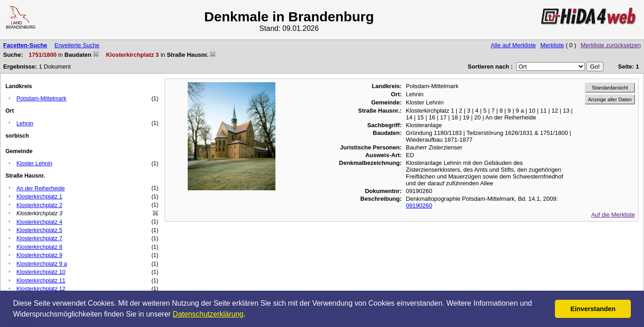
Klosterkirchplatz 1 (39, 197)
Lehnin (25, 124)
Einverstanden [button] (593, 309)
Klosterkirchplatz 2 (39, 205)
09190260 (419, 206)
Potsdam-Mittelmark (41, 99)
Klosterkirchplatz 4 (39, 222)
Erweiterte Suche (77, 45)
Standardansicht (610, 88)
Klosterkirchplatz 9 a (42, 264)
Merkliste (552, 45)
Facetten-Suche (25, 45)
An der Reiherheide (40, 188)
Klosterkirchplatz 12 (41, 289)
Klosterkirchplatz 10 (41, 272)
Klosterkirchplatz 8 (39, 247)
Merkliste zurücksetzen (611, 45)
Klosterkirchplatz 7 (39, 238)
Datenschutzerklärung (208, 314)
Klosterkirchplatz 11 (41, 281)
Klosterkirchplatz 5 (39, 230)
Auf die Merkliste (613, 215)
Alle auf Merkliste (513, 45)
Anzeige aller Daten (610, 99)
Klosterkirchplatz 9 (39, 255)
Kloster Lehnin (34, 163)
